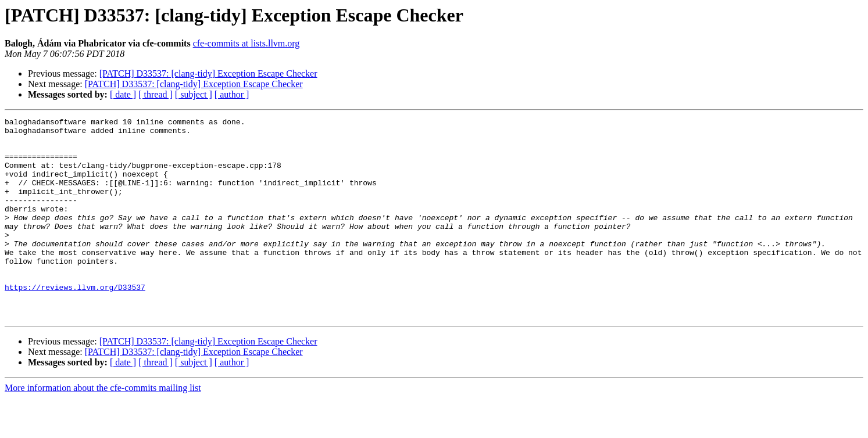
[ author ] (232, 94)
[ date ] (123, 94)
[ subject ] (194, 94)
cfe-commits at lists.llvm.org (247, 43)
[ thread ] (156, 94)
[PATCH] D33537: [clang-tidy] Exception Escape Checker (208, 73)
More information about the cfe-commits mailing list (103, 428)
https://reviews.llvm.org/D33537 (75, 322)
